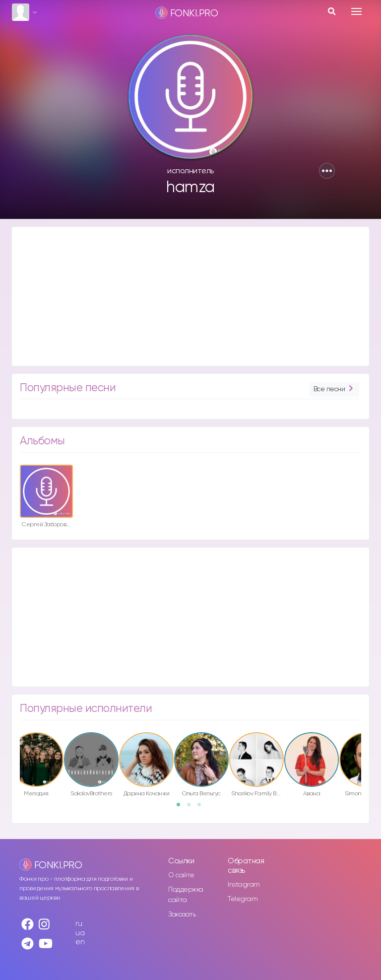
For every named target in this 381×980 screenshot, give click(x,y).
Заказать (182, 914)
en (80, 942)
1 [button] (182, 808)
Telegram (243, 899)
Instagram (244, 885)
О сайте (181, 875)
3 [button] (202, 808)
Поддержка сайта (186, 895)
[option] (46, 498)
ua (80, 933)
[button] (327, 171)
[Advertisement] (190, 296)
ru (79, 924)
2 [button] (192, 808)
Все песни (334, 389)
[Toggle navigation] (356, 11)
